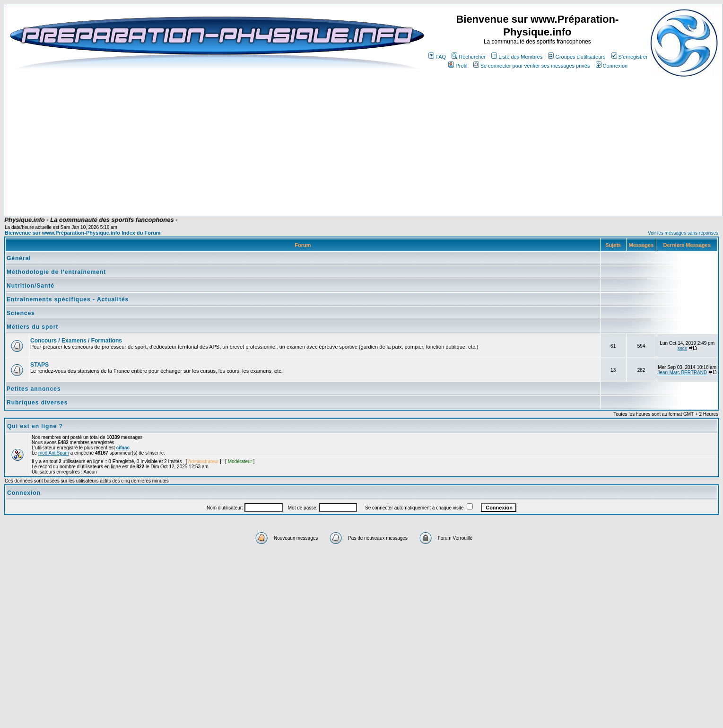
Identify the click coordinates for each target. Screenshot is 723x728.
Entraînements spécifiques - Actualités (68, 299)
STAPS (39, 365)
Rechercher (469, 57)
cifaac (123, 448)
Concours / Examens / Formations (76, 341)
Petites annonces (34, 389)
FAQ (437, 57)
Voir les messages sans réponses (683, 233)
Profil (458, 66)
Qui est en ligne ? (35, 426)
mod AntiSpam (54, 453)
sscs (682, 348)
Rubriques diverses (37, 403)
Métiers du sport (32, 327)
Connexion (612, 66)
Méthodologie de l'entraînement (56, 272)
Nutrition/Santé (30, 286)
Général (19, 258)
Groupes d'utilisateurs (577, 57)
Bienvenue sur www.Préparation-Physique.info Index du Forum (83, 233)
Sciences (21, 313)
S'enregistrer (630, 57)
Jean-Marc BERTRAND (682, 373)
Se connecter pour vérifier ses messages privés (532, 66)
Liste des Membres (517, 57)
